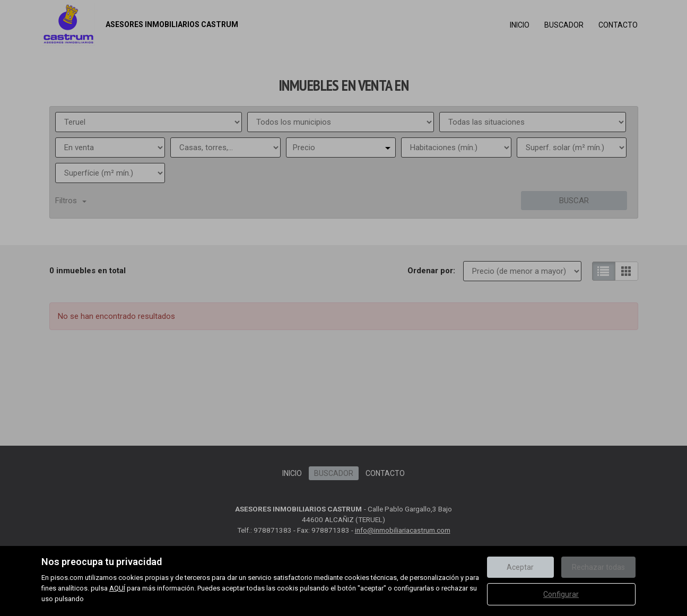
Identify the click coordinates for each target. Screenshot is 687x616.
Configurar (561, 594)
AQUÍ (117, 588)
